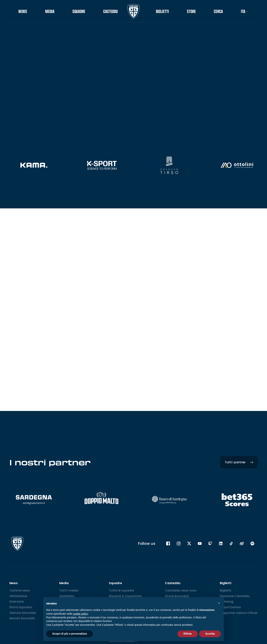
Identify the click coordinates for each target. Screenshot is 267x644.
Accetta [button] (210, 634)
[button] (219, 603)
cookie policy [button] (80, 614)
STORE (191, 11)
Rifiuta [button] (188, 634)
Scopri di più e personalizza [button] (70, 634)
